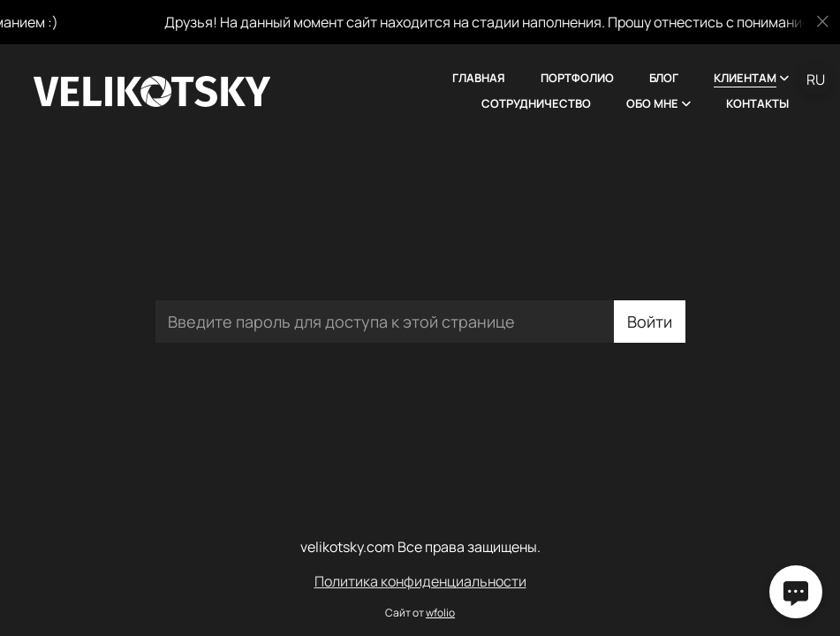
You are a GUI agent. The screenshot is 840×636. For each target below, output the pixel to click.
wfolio (440, 613)
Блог (664, 78)
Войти (650, 322)
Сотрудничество (536, 103)
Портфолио (577, 78)
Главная (479, 78)
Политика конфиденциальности (420, 581)
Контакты (757, 103)
